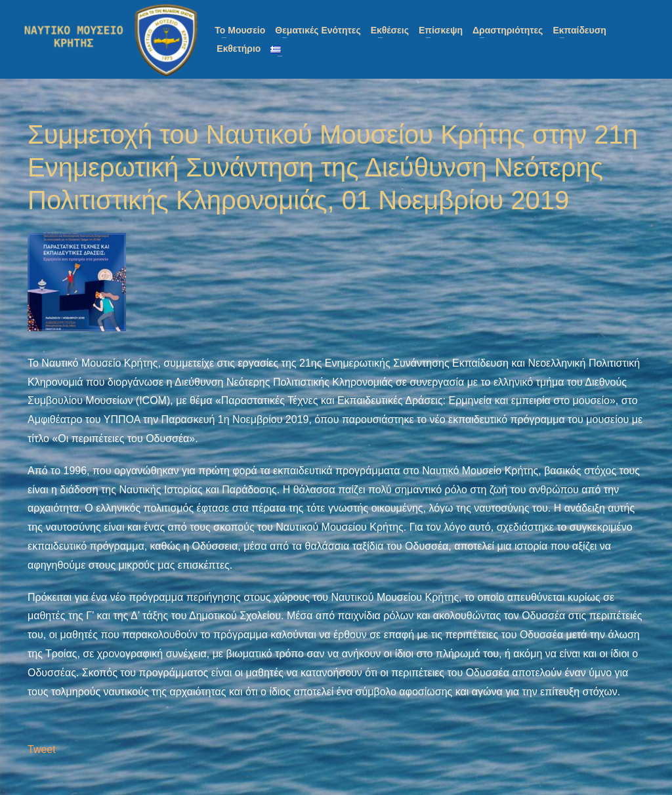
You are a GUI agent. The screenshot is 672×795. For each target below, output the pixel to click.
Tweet (42, 749)
